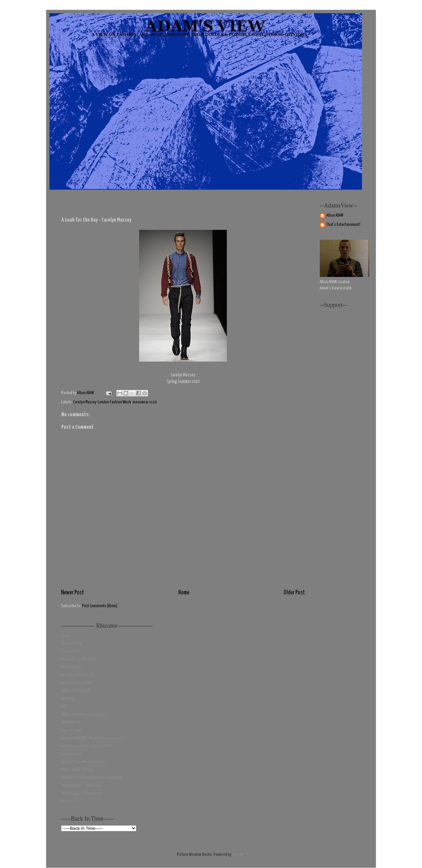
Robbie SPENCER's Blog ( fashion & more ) (92, 738)
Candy (66, 636)
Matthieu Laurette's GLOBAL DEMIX (87, 746)
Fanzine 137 (70, 651)
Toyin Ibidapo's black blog (81, 793)
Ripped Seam (71, 731)
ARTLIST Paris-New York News (83, 762)
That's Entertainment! (343, 225)
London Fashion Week (114, 402)
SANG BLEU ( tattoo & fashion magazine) (91, 778)
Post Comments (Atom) (100, 606)
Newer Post (73, 593)
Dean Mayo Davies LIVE (78, 675)
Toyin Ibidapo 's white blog (81, 786)
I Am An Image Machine (78, 659)
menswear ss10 (145, 402)
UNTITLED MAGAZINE (75, 691)
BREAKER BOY (71, 723)
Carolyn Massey (85, 402)
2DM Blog (68, 699)
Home (184, 593)
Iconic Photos (71, 754)
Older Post (294, 593)
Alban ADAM (335, 216)
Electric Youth (71, 644)
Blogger (238, 855)
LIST (64, 707)
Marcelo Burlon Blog (76, 683)
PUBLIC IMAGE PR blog (77, 770)
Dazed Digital (71, 667)
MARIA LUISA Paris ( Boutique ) (84, 715)
